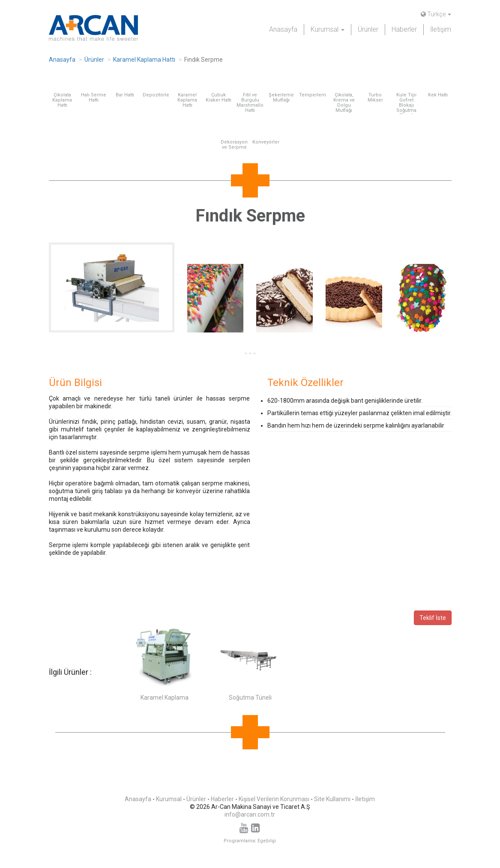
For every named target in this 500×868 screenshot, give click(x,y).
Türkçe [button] (436, 14)
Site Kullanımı (332, 799)
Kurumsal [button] (328, 29)
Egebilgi (267, 841)
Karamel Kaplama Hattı (144, 60)
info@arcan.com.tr (250, 814)
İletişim (441, 29)
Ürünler (368, 29)
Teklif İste (433, 618)
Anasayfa (283, 29)
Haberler (404, 29)
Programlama (239, 841)
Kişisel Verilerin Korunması (274, 799)
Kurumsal (169, 799)
